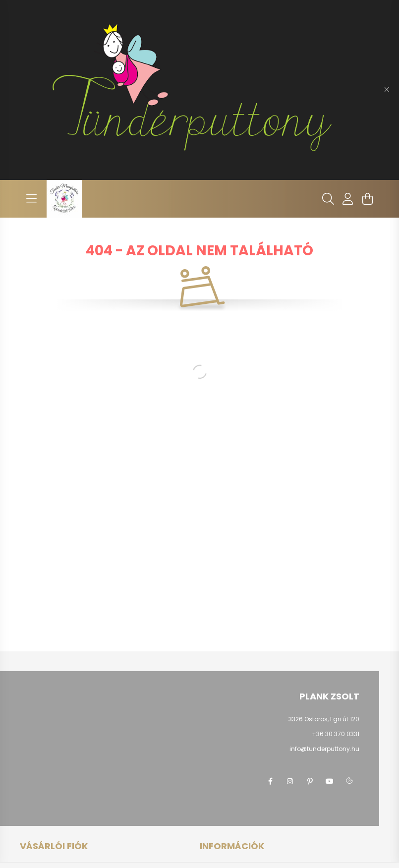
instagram (290, 781)
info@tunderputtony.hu (324, 749)
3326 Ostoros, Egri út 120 (324, 719)
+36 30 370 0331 (336, 734)
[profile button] (348, 199)
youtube (330, 781)
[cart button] (368, 199)
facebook (270, 781)
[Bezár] (387, 90)
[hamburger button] (32, 199)
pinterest (310, 781)
